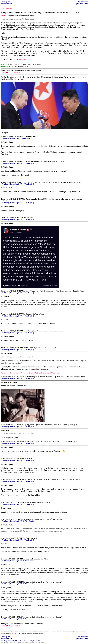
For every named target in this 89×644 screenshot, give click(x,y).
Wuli (28, 218)
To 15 (22, 521)
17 (2, 538)
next (15, 73)
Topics (77, 4)
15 (2, 502)
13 (2, 459)
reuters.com (23, 59)
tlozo (28, 291)
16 (2, 519)
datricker (29, 314)
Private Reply (15, 138)
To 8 (22, 427)
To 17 (22, 584)
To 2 (22, 316)
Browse (3, 4)
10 (2, 377)
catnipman (30, 480)
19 (2, 582)
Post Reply (5, 138)
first (2, 73)
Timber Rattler (31, 136)
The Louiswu (30, 348)
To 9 (22, 379)
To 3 (22, 333)
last (18, 73)
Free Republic (6, 2)
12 (2, 442)
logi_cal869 (30, 425)
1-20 (6, 73)
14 (2, 480)
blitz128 (29, 459)
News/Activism (83, 2)
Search (9, 4)
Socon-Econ (30, 538)
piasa (28, 582)
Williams (29, 161)
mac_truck (30, 502)
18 (2, 559)
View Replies (25, 138)
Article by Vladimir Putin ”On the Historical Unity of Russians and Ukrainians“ (31, 373)
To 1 (22, 163)
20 (2, 617)
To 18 (22, 619)
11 (2, 425)
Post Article (84, 4)
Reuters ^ (4, 15)
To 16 (22, 561)
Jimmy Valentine (32, 199)
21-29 (11, 73)
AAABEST (30, 182)
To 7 (22, 443)
